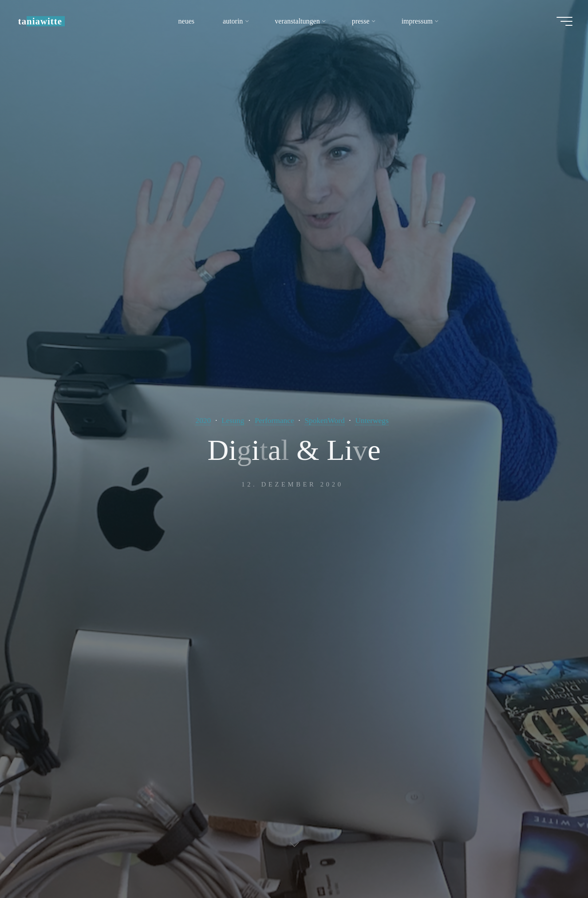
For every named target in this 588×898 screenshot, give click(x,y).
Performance (274, 420)
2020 (202, 420)
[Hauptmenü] (562, 21)
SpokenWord (325, 420)
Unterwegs (373, 420)
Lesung (232, 420)
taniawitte (42, 21)
